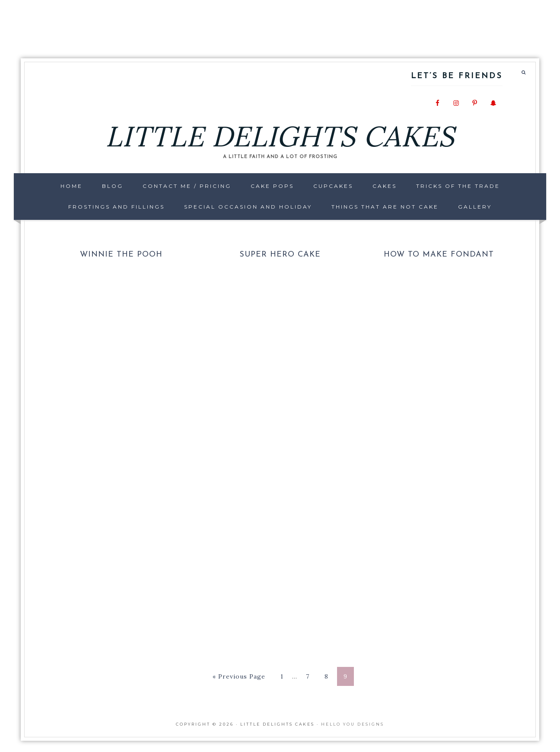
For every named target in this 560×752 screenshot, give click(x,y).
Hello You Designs (353, 724)
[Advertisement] (280, 24)
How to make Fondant (439, 255)
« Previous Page (239, 676)
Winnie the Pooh (121, 255)
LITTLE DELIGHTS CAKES (280, 136)
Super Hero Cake (280, 255)
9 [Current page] (345, 676)
